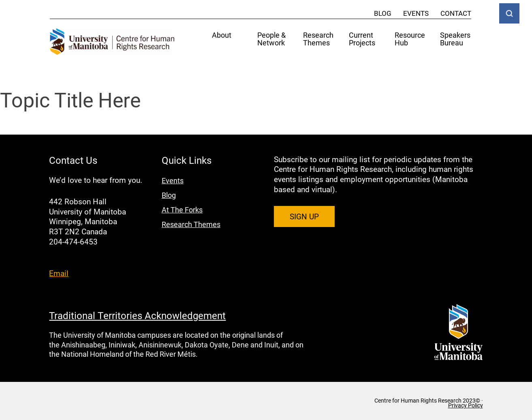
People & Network (271, 39)
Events (416, 13)
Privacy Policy (466, 405)
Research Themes (318, 39)
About (222, 35)
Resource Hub (410, 39)
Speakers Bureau (455, 39)
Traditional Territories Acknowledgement (137, 315)
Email (59, 273)
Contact (456, 13)
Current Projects (362, 39)
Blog (383, 13)
